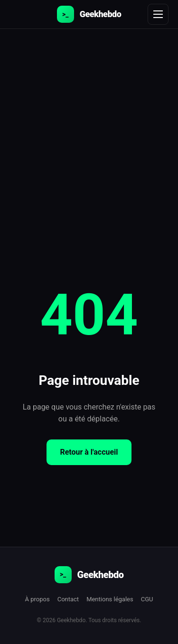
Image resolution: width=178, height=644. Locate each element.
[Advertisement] (89, 123)
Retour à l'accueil (89, 452)
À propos (37, 599)
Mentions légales (110, 599)
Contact (68, 599)
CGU (147, 599)
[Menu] (158, 14)
